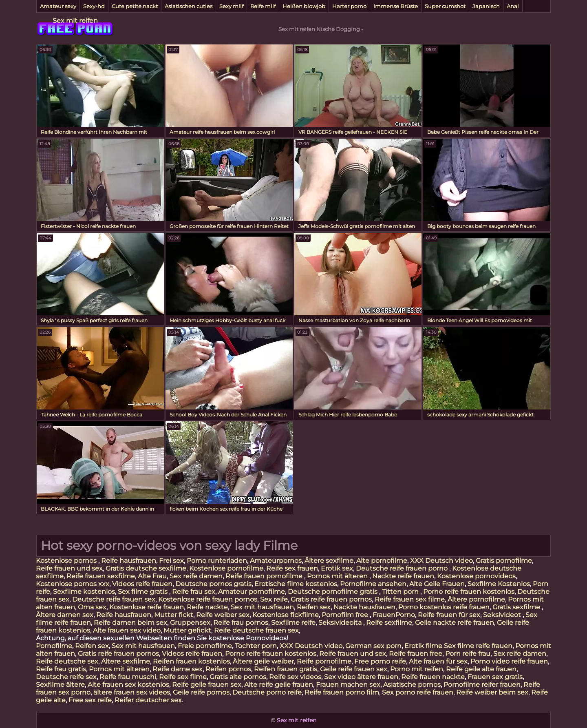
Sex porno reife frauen (418, 692)
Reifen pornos (228, 669)
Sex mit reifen (75, 21)
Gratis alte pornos (238, 677)
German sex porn (373, 646)
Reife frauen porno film (342, 692)
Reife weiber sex (223, 615)
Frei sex (171, 561)
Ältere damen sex (65, 615)
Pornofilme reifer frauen (482, 685)
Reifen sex (314, 607)
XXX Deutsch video (441, 561)
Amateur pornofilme (252, 592)
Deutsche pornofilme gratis (333, 592)
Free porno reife (380, 661)
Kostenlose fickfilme (286, 615)
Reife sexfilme (389, 623)
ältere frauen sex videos (132, 692)
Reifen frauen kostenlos (191, 661)
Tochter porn (256, 646)
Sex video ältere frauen (361, 677)
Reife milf (263, 6)
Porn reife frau (468, 654)
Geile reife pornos (201, 692)
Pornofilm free (346, 615)
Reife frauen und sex (69, 568)
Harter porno (349, 6)
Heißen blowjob (304, 6)
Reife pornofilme (324, 661)
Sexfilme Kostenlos (499, 584)
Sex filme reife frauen (478, 646)
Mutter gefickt (187, 630)
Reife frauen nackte (433, 677)
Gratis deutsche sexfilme (146, 568)
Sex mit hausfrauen (262, 607)
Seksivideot (503, 615)
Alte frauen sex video (127, 630)
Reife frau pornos (241, 623)
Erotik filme (423, 646)
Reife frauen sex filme (410, 599)
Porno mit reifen (417, 669)
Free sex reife (90, 700)
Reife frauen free (416, 654)
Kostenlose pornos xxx (73, 584)
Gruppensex (190, 623)
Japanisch (486, 6)
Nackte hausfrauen (364, 607)
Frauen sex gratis (495, 677)
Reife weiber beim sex (492, 692)
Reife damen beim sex (130, 623)
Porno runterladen (217, 561)
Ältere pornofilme (476, 599)
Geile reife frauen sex (354, 669)
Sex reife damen (196, 576)
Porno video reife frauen (509, 661)
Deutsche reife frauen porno (403, 568)
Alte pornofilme (382, 561)
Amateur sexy (58, 6)
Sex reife (274, 599)
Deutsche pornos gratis (213, 584)
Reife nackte (207, 607)
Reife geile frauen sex (207, 685)
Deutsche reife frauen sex (114, 599)
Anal (513, 6)
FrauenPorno (394, 615)
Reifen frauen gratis (286, 669)
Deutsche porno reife (267, 692)
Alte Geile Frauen (437, 584)
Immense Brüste (396, 6)
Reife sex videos (295, 677)
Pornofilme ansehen (373, 584)
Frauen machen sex (348, 685)
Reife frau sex (194, 592)
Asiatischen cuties (189, 6)
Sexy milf (231, 6)
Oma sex (92, 607)
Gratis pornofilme (504, 561)
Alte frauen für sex (438, 661)
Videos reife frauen (142, 584)
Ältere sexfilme (329, 561)
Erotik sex (337, 568)
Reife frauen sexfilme (101, 576)
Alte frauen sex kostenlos (128, 685)
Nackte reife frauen (403, 576)
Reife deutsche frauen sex (256, 630)
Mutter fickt (174, 615)
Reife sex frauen (292, 568)
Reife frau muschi (128, 677)
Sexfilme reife (293, 623)
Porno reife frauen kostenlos (469, 592)
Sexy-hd (94, 6)
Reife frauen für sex (449, 615)
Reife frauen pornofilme (265, 576)
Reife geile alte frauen (481, 669)
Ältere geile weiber (263, 661)
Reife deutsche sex (67, 661)
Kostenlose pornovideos (476, 576)
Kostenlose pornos (67, 561)
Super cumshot (445, 6)
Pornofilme (54, 646)
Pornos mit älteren (338, 576)
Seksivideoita (341, 623)
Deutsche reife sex (66, 677)
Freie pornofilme (205, 646)
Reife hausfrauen (129, 561)
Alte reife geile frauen (279, 685)
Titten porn (401, 592)
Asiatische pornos (412, 685)
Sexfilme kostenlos (84, 592)
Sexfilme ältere (60, 685)
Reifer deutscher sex (148, 700)
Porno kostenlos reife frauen (444, 607)
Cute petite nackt (135, 6)
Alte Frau (152, 576)
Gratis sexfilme (517, 607)
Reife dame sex (178, 669)
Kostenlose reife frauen (147, 607)
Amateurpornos (276, 561)
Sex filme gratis (143, 592)
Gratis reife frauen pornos (331, 599)
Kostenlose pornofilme (226, 568)
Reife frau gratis (61, 669)
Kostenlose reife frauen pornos (208, 599)
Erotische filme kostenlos (296, 584)
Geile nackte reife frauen (455, 623)
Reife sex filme (183, 677)
